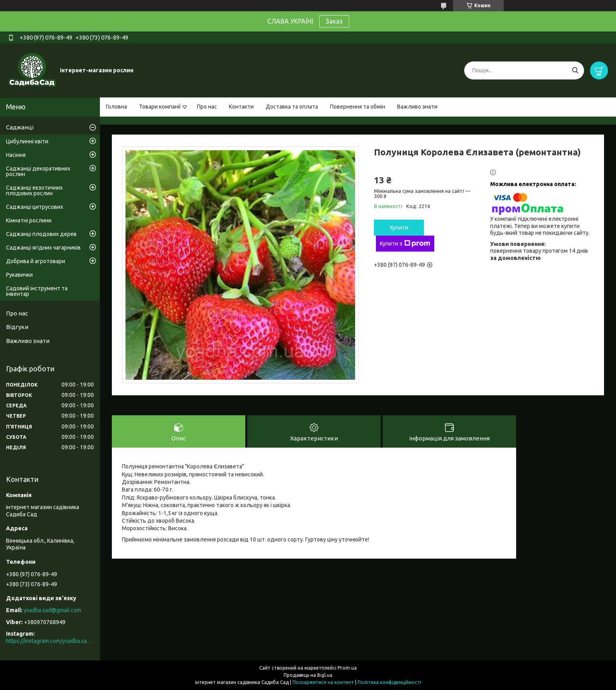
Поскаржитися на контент (323, 682)
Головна (116, 107)
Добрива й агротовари (36, 261)
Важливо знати (417, 107)
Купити (399, 228)
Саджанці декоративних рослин (38, 171)
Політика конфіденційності (389, 682)
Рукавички (19, 275)
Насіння (16, 155)
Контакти (241, 107)
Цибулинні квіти (27, 141)
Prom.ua (347, 668)
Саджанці (20, 127)
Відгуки (17, 327)
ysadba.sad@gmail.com (52, 610)
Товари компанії (160, 107)
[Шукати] (575, 70)
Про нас (207, 107)
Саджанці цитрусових (35, 207)
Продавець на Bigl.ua (308, 675)
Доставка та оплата (292, 107)
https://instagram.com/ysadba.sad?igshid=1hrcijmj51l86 (50, 641)
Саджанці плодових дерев (41, 234)
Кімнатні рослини (29, 220)
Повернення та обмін (358, 107)
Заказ (334, 21)
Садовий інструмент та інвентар (37, 291)
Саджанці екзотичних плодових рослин (34, 190)
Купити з (405, 244)
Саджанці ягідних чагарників (43, 248)
